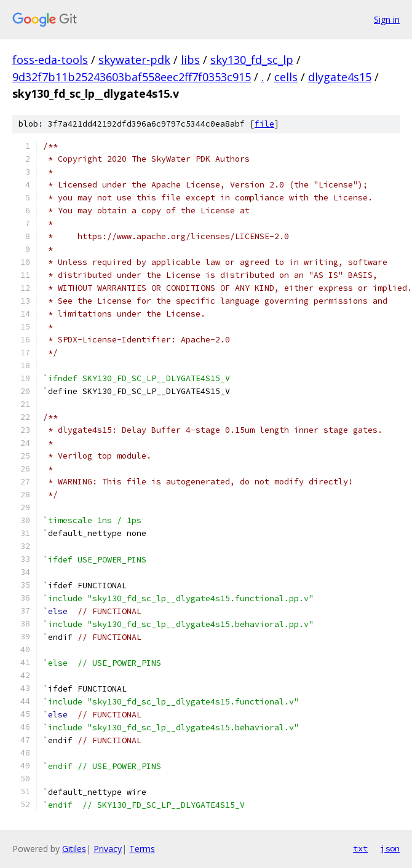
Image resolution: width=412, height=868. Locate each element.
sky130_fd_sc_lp (252, 60)
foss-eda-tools (50, 60)
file (264, 124)
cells (286, 77)
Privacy (108, 849)
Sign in (387, 19)
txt (360, 848)
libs (190, 60)
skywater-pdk (134, 60)
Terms (142, 849)
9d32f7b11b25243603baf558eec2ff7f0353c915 (132, 77)
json (390, 848)
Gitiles (74, 849)
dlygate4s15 (340, 77)
